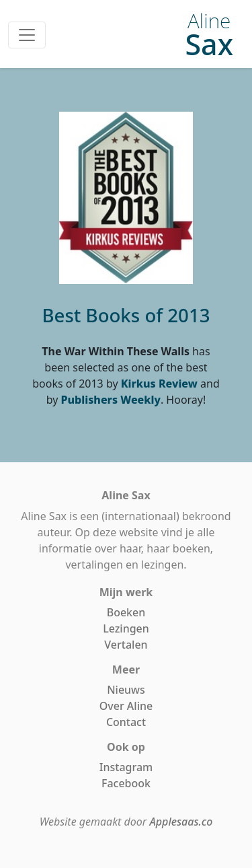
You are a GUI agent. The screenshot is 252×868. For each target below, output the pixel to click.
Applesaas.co (181, 822)
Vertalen (126, 645)
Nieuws (126, 690)
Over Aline (126, 706)
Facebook (126, 783)
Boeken (126, 612)
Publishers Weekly (111, 400)
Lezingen (126, 628)
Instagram (126, 767)
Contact (126, 722)
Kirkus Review (159, 384)
